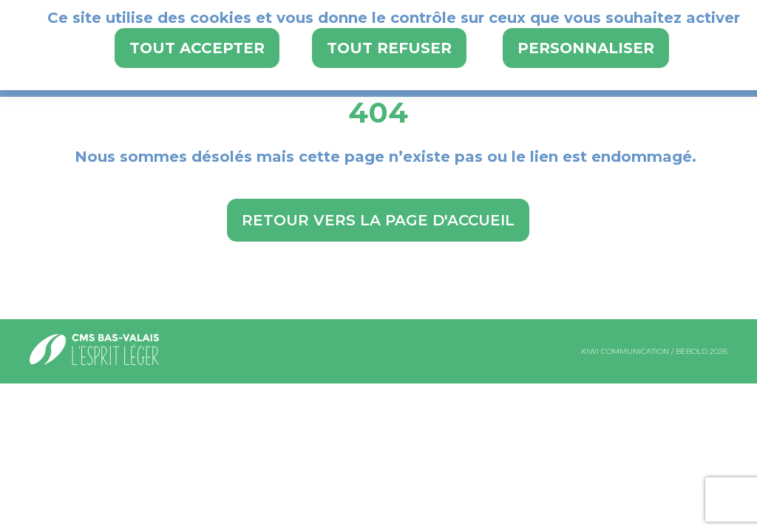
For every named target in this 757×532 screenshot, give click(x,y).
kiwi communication (625, 351)
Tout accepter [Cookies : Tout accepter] (197, 48)
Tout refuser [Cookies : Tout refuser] (389, 48)
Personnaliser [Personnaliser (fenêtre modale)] (586, 48)
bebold (692, 351)
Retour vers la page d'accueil (378, 220)
